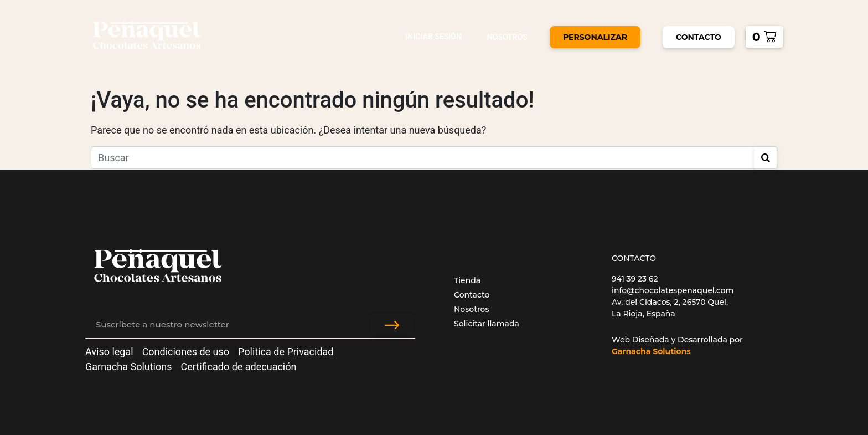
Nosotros (507, 37)
